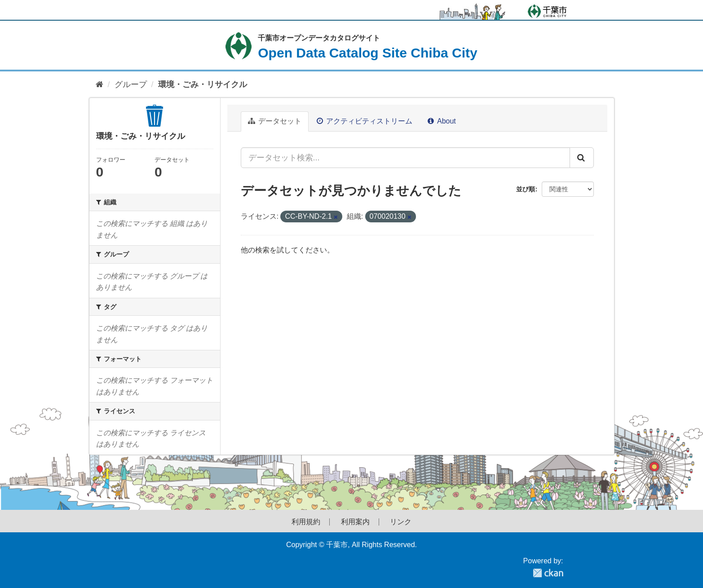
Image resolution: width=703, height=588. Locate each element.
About (442, 121)
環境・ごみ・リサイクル (203, 84)
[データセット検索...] (405, 158)
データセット (275, 121)
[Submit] (582, 158)
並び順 (526, 189)
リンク (401, 522)
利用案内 (355, 522)
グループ (131, 84)
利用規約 (306, 522)
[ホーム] (99, 85)
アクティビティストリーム (365, 121)
